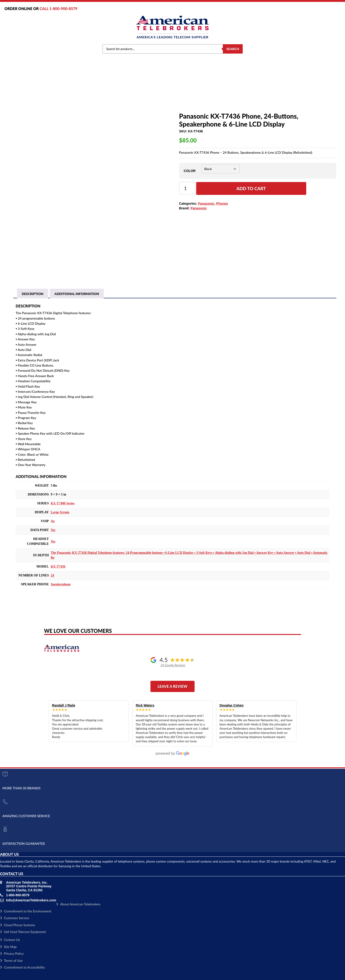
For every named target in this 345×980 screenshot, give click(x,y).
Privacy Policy (12, 953)
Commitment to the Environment (26, 911)
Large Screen (60, 512)
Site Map (8, 947)
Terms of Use (11, 960)
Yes (53, 530)
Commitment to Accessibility (22, 967)
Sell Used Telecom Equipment (23, 932)
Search (233, 49)
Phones (139, 95)
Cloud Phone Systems (18, 925)
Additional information (77, 294)
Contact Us (10, 940)
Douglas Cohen (232, 705)
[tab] (33, 294)
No (53, 521)
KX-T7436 (58, 567)
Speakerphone (61, 584)
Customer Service (15, 918)
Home (99, 95)
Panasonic (124, 95)
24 (52, 575)
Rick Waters (145, 705)
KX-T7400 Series (63, 503)
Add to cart (251, 188)
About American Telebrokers (78, 904)
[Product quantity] (187, 188)
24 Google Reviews (173, 665)
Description (33, 294)
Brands (110, 95)
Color (190, 171)
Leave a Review (173, 686)
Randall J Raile (64, 705)
